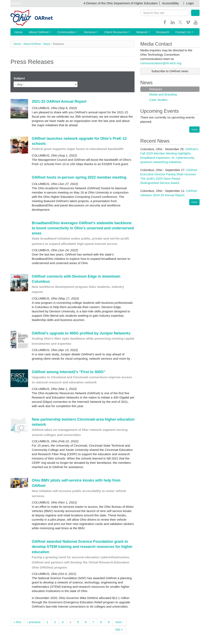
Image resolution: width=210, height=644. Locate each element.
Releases (155, 89)
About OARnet (36, 32)
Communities (60, 32)
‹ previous (34, 622)
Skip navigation (11, 3)
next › (119, 622)
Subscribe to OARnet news (170, 71)
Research (143, 32)
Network (126, 32)
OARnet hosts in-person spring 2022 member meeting (79, 178)
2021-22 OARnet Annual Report (59, 102)
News (47, 44)
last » (119, 630)
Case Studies (158, 100)
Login (190, 3)
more (194, 130)
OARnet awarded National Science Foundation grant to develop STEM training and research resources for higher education (82, 547)
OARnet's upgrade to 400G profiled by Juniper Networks (81, 333)
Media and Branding (163, 95)
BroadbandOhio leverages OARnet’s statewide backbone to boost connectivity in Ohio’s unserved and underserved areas (83, 228)
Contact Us (161, 32)
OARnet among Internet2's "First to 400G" (68, 372)
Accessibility (170, 3)
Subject (19, 78)
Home (17, 32)
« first (17, 622)
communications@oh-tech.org (161, 63)
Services (80, 32)
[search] (165, 13)
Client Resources (103, 32)
